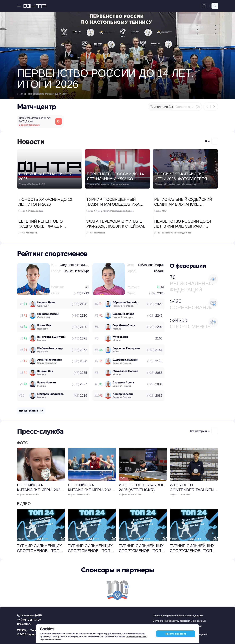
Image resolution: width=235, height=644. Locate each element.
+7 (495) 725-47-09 (29, 620)
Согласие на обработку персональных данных (179, 621)
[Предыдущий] (207, 107)
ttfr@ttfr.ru (24, 624)
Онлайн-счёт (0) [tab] (188, 107)
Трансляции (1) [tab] (161, 107)
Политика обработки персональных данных (178, 616)
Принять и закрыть (176, 634)
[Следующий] (214, 107)
